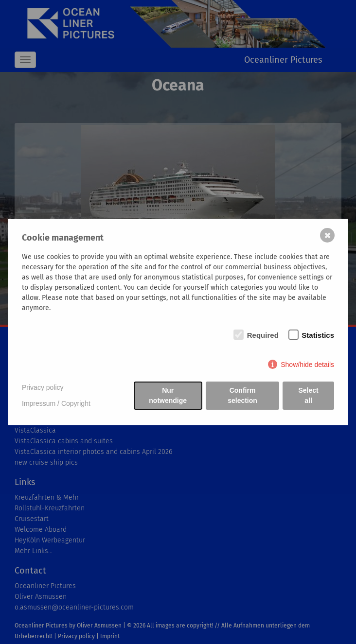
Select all (308, 395)
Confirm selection (242, 395)
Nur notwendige (168, 395)
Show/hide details (307, 365)
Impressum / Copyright (56, 403)
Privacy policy (43, 387)
